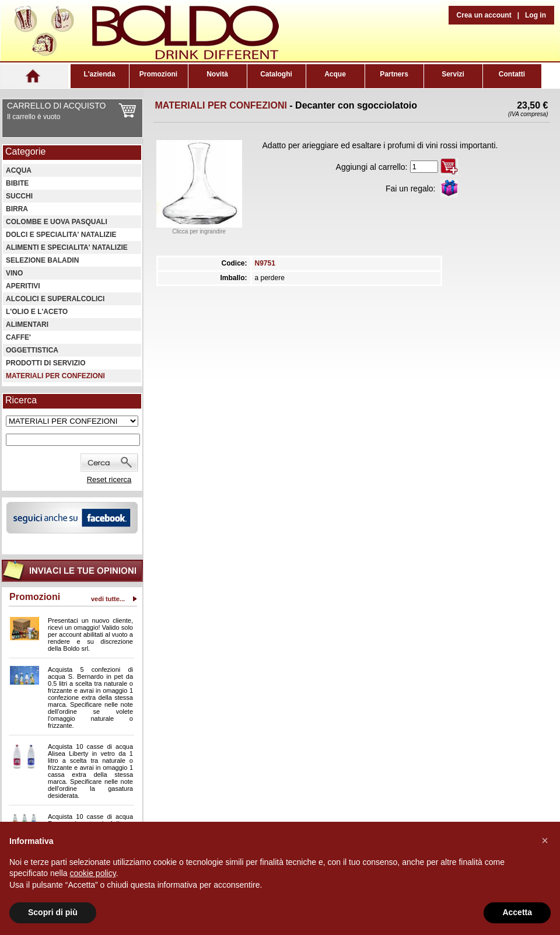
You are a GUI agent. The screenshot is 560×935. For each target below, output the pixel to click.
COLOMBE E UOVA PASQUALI (57, 222)
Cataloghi (276, 74)
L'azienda (99, 74)
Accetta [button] (517, 912)
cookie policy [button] (93, 873)
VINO (14, 273)
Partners (394, 74)
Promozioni (158, 74)
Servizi (453, 74)
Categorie (25, 151)
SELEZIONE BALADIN (42, 260)
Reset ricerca (109, 479)
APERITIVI (23, 286)
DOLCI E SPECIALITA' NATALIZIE (61, 235)
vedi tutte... (108, 599)
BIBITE (17, 183)
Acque (335, 74)
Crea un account (484, 15)
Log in (535, 15)
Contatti (512, 74)
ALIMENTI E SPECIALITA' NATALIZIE (67, 247)
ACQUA (19, 170)
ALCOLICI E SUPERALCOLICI (55, 299)
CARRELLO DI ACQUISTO (56, 106)
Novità (217, 74)
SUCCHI (19, 196)
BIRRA (17, 209)
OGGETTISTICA (32, 350)
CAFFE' (18, 337)
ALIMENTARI (27, 325)
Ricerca (21, 400)
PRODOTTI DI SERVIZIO (45, 363)
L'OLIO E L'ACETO (37, 312)
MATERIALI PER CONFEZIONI (55, 376)
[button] (545, 840)
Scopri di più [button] (53, 912)
